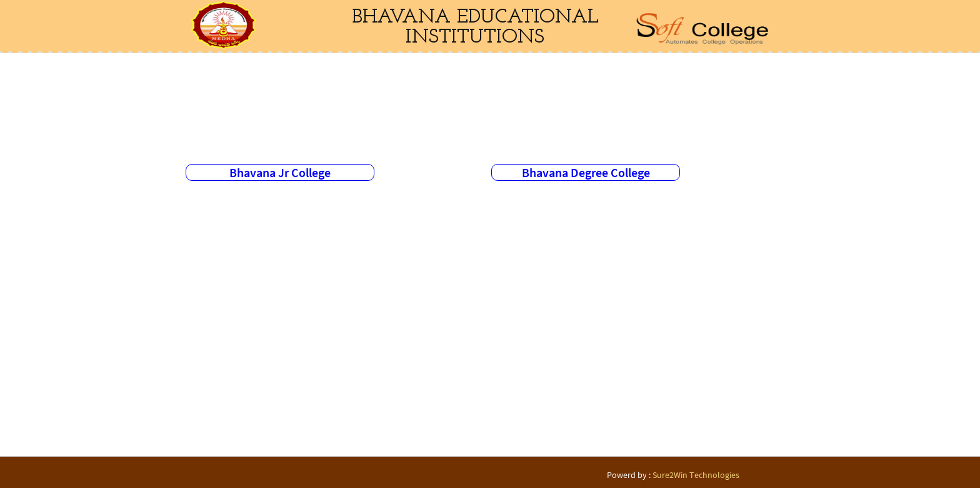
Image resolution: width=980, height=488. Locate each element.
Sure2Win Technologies (696, 475)
